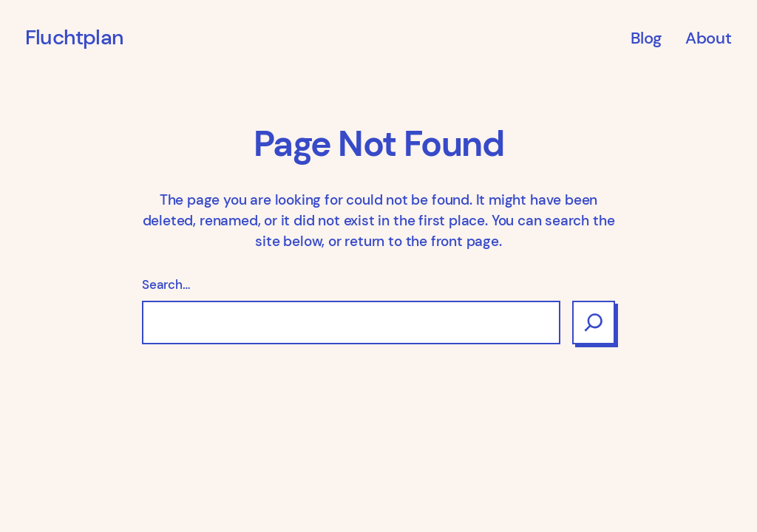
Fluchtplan (74, 38)
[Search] (594, 323)
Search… (166, 284)
